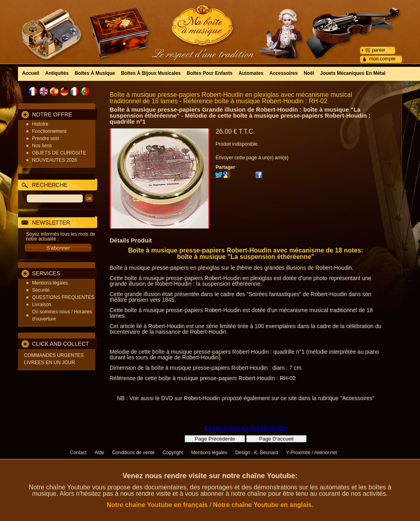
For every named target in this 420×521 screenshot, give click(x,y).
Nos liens (42, 146)
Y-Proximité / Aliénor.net (311, 453)
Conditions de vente (133, 453)
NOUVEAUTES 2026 (55, 160)
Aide (99, 453)
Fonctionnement (49, 131)
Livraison (42, 305)
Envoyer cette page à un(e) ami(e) (252, 158)
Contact (78, 453)
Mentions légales (50, 283)
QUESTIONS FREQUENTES (63, 297)
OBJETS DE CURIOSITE (59, 153)
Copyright (173, 453)
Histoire (40, 124)
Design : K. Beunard (257, 453)
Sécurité (41, 290)
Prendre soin (46, 138)
